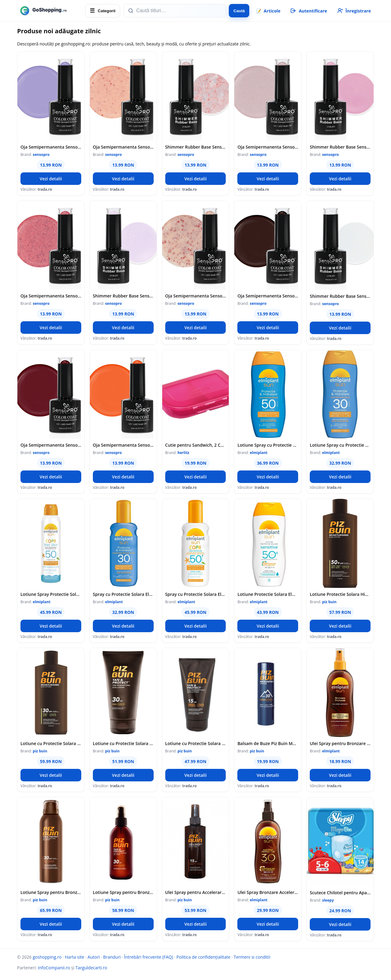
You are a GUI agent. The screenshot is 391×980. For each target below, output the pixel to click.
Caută (239, 11)
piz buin (329, 602)
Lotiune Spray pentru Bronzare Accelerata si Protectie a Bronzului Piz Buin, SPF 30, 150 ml (51, 892)
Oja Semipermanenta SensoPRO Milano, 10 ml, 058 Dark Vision (268, 296)
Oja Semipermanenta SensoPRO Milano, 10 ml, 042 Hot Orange (123, 445)
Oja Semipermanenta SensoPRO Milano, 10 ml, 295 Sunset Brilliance (123, 147)
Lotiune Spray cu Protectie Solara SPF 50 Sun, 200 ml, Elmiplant (268, 445)
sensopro (41, 155)
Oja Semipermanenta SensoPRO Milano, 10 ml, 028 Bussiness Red (51, 445)
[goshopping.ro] (49, 11)
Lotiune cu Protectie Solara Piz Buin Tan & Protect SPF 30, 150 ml (123, 743)
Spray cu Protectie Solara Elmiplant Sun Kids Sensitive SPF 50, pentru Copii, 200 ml (196, 594)
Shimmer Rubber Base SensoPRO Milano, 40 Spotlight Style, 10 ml (196, 147)
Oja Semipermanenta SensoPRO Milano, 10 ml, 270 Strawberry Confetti (51, 296)
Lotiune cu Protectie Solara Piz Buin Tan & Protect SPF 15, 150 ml (196, 743)
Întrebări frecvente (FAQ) (148, 957)
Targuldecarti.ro (91, 968)
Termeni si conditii (252, 957)
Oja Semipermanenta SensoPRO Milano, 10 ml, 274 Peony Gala (268, 147)
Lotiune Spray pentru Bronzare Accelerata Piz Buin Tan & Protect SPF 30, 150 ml (123, 892)
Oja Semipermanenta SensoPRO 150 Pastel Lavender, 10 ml (51, 147)
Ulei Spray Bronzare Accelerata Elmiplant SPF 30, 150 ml (268, 892)
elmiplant (259, 453)
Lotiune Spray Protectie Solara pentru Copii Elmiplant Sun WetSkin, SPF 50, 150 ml (51, 594)
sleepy (328, 900)
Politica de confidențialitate (204, 957)
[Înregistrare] (354, 11)
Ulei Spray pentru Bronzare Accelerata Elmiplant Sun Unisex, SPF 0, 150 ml (340, 743)
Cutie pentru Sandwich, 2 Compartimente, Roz (196, 445)
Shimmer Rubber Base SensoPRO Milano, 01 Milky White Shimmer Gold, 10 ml (340, 296)
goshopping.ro (47, 957)
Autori (94, 957)
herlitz (183, 453)
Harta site (74, 957)
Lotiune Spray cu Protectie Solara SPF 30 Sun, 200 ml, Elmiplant (340, 445)
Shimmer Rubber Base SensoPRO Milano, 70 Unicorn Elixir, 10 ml (123, 296)
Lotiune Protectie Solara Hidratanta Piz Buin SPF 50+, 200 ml (340, 594)
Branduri (112, 957)
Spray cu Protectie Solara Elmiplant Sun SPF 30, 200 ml (123, 594)
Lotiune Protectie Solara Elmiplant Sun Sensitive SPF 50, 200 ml (268, 594)
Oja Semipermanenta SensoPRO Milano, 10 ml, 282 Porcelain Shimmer (196, 296)
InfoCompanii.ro (54, 968)
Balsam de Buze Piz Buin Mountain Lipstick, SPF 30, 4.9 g (268, 743)
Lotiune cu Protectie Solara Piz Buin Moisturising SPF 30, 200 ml (51, 743)
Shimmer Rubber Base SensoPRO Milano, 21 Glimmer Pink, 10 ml (340, 147)
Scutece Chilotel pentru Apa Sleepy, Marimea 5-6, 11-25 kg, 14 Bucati (340, 893)
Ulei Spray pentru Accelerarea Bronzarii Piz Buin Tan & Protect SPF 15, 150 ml (196, 892)
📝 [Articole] (268, 11)
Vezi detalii (51, 179)
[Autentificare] (308, 11)
